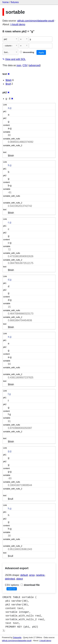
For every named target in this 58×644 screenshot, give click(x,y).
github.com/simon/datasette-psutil (36, 21)
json (19, 65)
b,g (10, 165)
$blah (9, 80)
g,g (10, 451)
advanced (35, 65)
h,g (10, 508)
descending (27, 52)
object (20, 579)
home (6, 2)
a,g (10, 108)
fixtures (15, 2)
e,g (10, 337)
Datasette (17, 637)
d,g (10, 280)
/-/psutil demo (18, 24)
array (32, 575)
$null (8, 84)
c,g (10, 222)
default (24, 575)
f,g (9, 394)
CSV (25, 65)
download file (30, 585)
